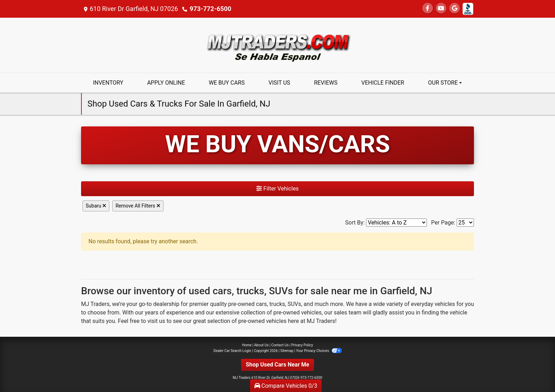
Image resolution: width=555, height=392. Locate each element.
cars (261, 304)
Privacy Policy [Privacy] (302, 345)
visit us (156, 321)
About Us (261, 345)
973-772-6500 (210, 9)
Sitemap (287, 351)
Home (247, 345)
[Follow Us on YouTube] (441, 8)
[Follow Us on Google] (454, 8)
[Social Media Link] (468, 9)
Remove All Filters (138, 206)
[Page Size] (465, 223)
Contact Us (280, 345)
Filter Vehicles (277, 189)
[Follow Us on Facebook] (428, 8)
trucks (277, 304)
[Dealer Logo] (277, 45)
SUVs (294, 304)
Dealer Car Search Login (232, 351)
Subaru (96, 206)
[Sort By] (396, 223)
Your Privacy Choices (319, 351)
